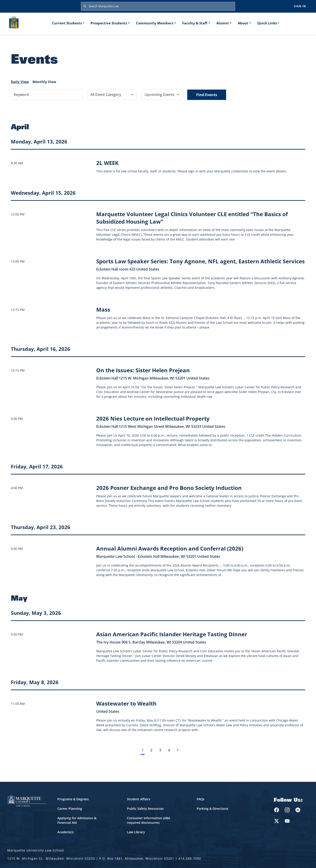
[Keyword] (47, 95)
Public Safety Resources (145, 809)
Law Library (136, 832)
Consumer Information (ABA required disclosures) (149, 820)
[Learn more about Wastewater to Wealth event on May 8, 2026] (126, 703)
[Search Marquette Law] (158, 6)
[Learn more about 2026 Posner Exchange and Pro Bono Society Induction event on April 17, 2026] (169, 488)
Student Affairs (139, 799)
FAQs (201, 799)
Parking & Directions (213, 809)
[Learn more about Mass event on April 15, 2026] (103, 309)
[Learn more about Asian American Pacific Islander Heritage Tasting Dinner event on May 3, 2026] (172, 634)
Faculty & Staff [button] (195, 23)
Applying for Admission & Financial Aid (77, 820)
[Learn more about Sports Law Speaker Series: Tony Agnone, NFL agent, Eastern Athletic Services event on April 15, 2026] (200, 261)
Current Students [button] (67, 23)
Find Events (207, 95)
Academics (66, 832)
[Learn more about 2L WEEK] (107, 163)
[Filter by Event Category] (112, 95)
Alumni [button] (223, 23)
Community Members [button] (155, 23)
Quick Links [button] (267, 23)
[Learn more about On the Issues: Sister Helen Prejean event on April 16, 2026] (143, 370)
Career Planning (70, 809)
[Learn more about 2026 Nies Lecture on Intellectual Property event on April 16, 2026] (153, 418)
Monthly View (44, 82)
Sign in (300, 6)
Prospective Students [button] (109, 23)
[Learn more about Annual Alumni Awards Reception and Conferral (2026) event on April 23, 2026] (170, 548)
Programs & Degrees (73, 799)
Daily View (20, 82)
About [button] (243, 23)
